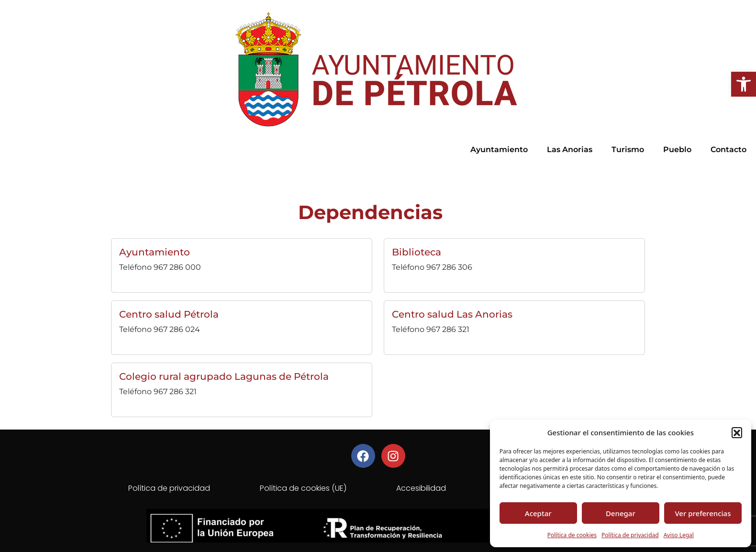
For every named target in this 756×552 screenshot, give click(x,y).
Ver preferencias (703, 513)
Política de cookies (572, 535)
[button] (744, 84)
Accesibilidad (421, 488)
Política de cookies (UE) (303, 488)
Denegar (621, 513)
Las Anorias (570, 149)
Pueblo (677, 149)
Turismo (628, 149)
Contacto (728, 149)
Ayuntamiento (499, 149)
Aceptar (538, 513)
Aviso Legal (679, 535)
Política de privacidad (630, 535)
